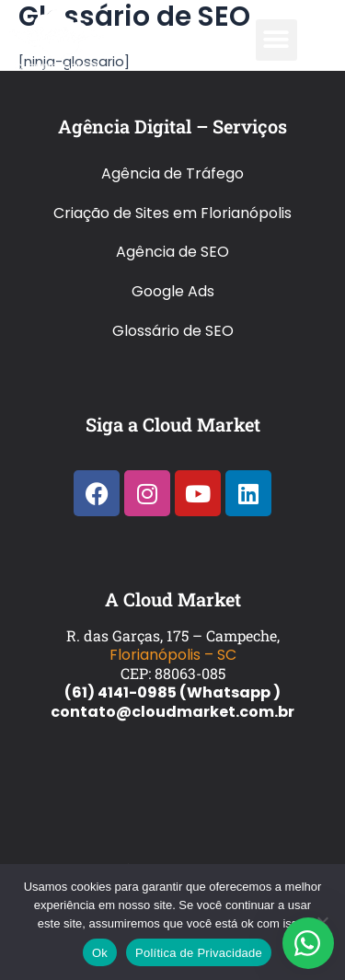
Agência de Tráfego (172, 173)
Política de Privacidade (199, 953)
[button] (276, 40)
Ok (100, 953)
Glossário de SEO (173, 331)
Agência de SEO (172, 252)
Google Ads (173, 291)
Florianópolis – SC (173, 655)
